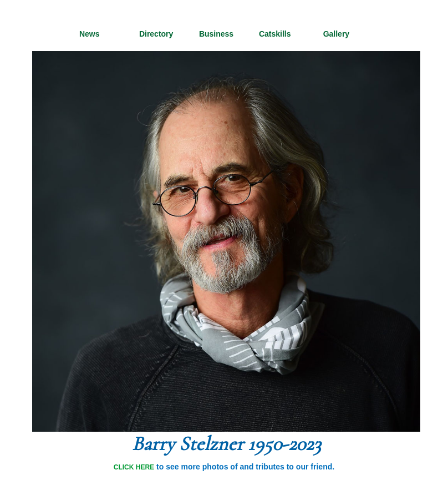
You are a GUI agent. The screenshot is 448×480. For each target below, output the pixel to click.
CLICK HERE (134, 467)
